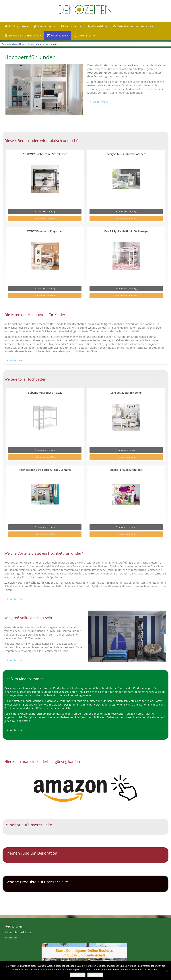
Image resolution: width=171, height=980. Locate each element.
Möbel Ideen (20, 44)
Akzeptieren (78, 975)
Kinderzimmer (35, 44)
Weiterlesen (95, 975)
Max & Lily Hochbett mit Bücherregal (126, 231)
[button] (127, 102)
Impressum (12, 937)
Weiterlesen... (101, 102)
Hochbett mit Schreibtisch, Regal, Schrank (45, 470)
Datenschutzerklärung (19, 932)
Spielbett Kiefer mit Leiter (126, 393)
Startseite (7, 44)
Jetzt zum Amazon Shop (45, 218)
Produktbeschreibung (45, 211)
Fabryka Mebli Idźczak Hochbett (126, 154)
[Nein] (166, 971)
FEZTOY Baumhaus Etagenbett (45, 231)
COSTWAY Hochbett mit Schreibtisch (45, 154)
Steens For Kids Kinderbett (126, 470)
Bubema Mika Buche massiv (45, 393)
